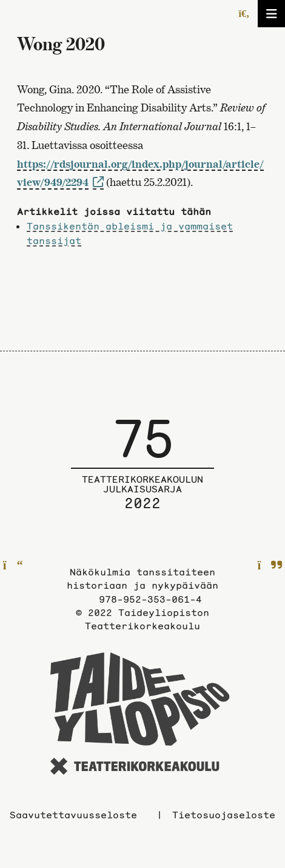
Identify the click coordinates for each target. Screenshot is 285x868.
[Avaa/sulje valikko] (271, 14)
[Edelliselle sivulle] (13, 566)
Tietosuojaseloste (224, 815)
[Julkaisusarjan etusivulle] (142, 472)
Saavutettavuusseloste (73, 815)
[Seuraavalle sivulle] (270, 566)
